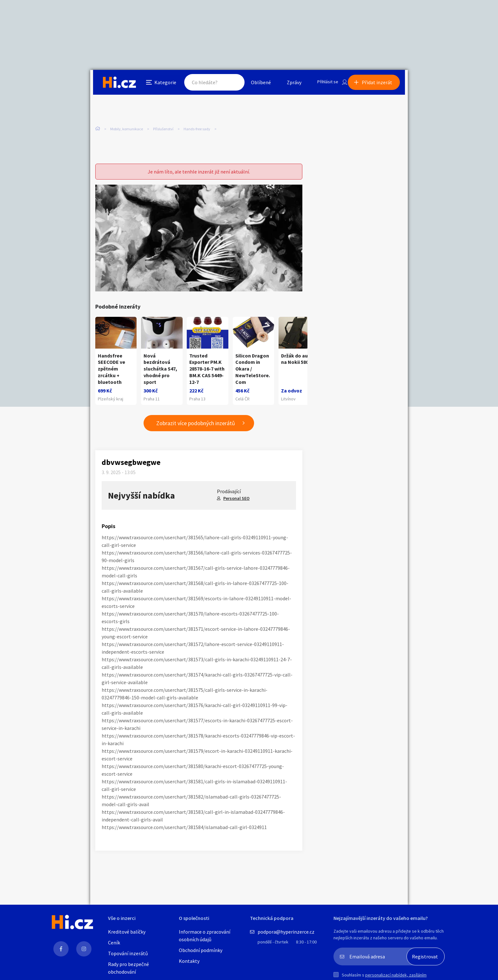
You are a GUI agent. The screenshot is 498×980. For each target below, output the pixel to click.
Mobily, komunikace (127, 129)
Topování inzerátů (128, 953)
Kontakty (189, 961)
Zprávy (287, 84)
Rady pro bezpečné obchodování (128, 968)
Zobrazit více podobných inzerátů (196, 426)
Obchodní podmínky (201, 950)
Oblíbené (254, 84)
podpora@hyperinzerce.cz (286, 932)
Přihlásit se (322, 84)
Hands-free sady (197, 129)
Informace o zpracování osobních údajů (205, 936)
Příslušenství (163, 129)
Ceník (114, 943)
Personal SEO (236, 501)
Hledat (226, 84)
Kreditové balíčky (127, 932)
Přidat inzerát (380, 84)
